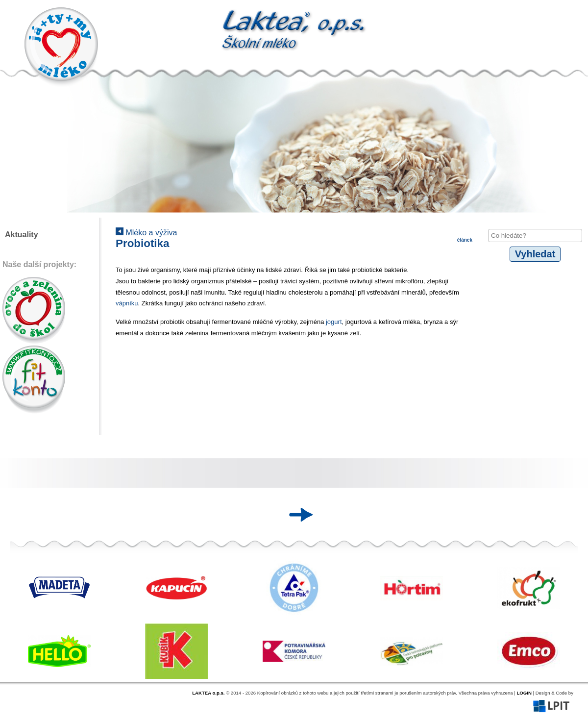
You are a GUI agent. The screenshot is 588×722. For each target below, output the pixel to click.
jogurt (334, 322)
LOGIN (524, 693)
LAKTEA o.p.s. (208, 693)
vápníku (127, 303)
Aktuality (22, 235)
